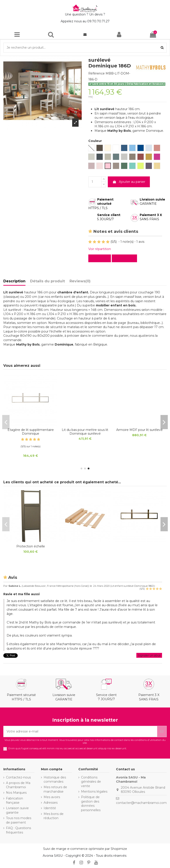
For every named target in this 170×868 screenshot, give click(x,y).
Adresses (51, 803)
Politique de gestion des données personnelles (91, 804)
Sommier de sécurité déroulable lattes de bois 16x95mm (85, 434)
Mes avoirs (52, 797)
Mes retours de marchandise (55, 789)
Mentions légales (94, 792)
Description (14, 281)
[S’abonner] (162, 731)
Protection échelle (140, 430)
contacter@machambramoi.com (141, 803)
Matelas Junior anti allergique (31, 430)
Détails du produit (47, 281)
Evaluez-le (125, 258)
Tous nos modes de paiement (19, 820)
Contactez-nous (18, 777)
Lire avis (100, 258)
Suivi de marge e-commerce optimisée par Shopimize (85, 849)
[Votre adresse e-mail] (80, 731)
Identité (50, 808)
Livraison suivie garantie (17, 810)
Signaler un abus (149, 655)
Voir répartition (100, 249)
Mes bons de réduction (54, 816)
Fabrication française (14, 801)
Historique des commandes (55, 780)
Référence (97, 73)
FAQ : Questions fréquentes (18, 830)
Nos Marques (16, 793)
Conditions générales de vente (91, 782)
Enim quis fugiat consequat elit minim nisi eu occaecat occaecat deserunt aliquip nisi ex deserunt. (68, 749)
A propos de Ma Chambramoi (18, 785)
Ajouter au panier (129, 182)
